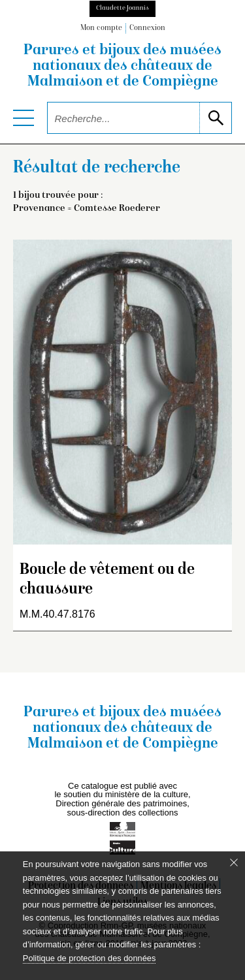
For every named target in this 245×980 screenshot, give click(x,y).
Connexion (147, 28)
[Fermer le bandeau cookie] (234, 862)
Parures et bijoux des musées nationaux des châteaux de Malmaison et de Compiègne (122, 67)
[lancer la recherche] (215, 118)
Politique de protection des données (89, 958)
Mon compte (101, 28)
